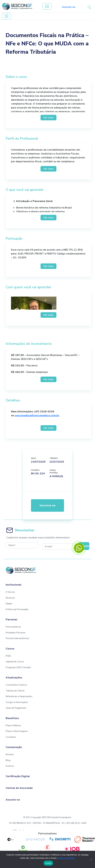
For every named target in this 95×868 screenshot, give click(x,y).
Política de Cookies (66, 858)
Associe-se (69, 7)
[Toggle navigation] (47, 6)
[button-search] (89, 7)
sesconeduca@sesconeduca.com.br (37, 415)
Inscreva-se (48, 505)
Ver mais (48, 118)
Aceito (48, 863)
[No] (91, 859)
